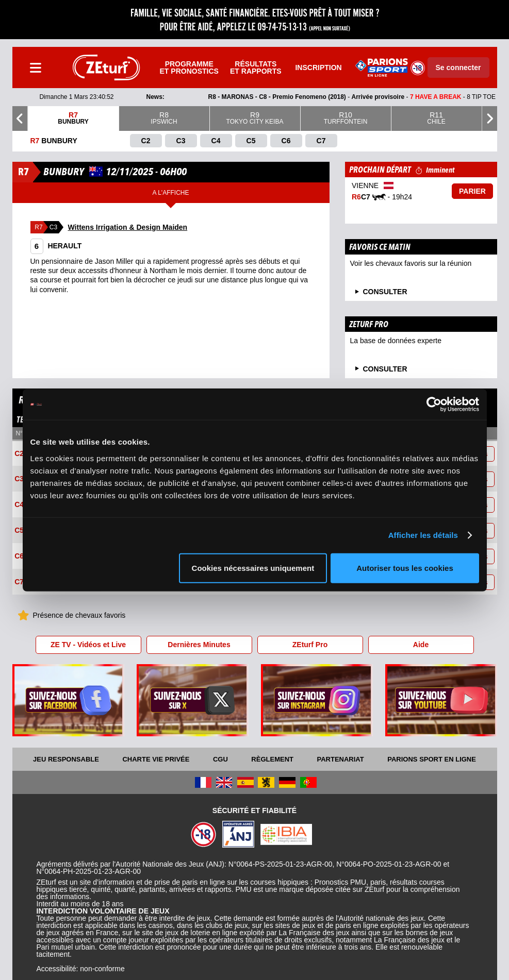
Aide (421, 645)
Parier (472, 191)
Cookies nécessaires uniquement (253, 568)
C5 (19, 531)
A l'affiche (171, 193)
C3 (19, 479)
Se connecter (458, 67)
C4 (19, 505)
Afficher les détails (423, 535)
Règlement (272, 759)
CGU (220, 759)
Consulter (385, 369)
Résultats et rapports (256, 67)
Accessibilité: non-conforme (81, 969)
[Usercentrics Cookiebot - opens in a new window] (434, 404)
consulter (385, 292)
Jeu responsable (66, 759)
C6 (19, 556)
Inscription (318, 67)
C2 (19, 453)
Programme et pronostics (189, 67)
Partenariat (341, 759)
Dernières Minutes (199, 645)
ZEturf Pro (310, 645)
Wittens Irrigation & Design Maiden (128, 227)
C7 (19, 582)
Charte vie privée (156, 759)
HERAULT (56, 246)
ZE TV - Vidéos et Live (88, 645)
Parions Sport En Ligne (432, 759)
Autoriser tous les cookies (405, 568)
